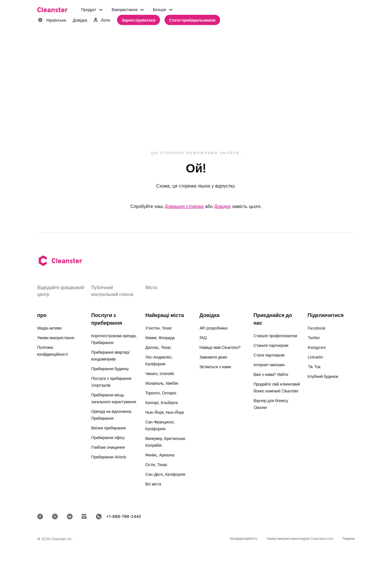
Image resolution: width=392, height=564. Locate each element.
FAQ (203, 338)
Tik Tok (314, 367)
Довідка (80, 20)
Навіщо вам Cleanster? (220, 347)
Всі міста (153, 484)
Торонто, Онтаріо (161, 393)
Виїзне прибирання (109, 428)
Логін (102, 20)
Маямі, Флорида (160, 338)
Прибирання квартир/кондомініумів (111, 356)
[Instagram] (84, 516)
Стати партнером (269, 355)
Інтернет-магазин (269, 365)
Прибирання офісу (108, 438)
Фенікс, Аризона (160, 455)
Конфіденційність (244, 539)
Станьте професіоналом (275, 336)
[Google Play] (262, 516)
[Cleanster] (52, 10)
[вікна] (338, 516)
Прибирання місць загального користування (114, 398)
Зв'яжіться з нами (215, 367)
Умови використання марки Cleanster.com (300, 539)
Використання (128, 10)
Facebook (317, 328)
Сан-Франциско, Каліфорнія (160, 425)
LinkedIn (315, 357)
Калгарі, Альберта (162, 403)
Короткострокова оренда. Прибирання (114, 339)
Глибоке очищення (108, 447)
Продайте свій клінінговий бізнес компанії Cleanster (277, 387)
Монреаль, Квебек (162, 383)
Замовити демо (214, 357)
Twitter (314, 338)
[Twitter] (55, 516)
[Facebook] (40, 516)
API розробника (214, 328)
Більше (163, 10)
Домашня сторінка (184, 206)
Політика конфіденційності (53, 351)
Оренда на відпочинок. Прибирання (112, 415)
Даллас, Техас (158, 347)
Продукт (92, 10)
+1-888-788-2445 (119, 516)
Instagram (317, 347)
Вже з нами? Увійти (271, 374)
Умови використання (56, 338)
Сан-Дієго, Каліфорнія (165, 474)
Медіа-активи (49, 328)
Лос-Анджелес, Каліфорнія (159, 360)
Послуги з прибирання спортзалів (111, 382)
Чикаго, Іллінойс (160, 373)
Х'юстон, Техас (159, 328)
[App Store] (221, 516)
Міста (151, 287)
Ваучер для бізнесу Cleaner (271, 404)
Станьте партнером (271, 345)
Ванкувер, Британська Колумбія (165, 442)
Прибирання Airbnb (109, 457)
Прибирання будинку (110, 369)
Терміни (348, 539)
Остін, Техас (156, 465)
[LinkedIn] (70, 516)
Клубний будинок (323, 376)
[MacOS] (301, 516)
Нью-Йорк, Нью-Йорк (165, 412)
